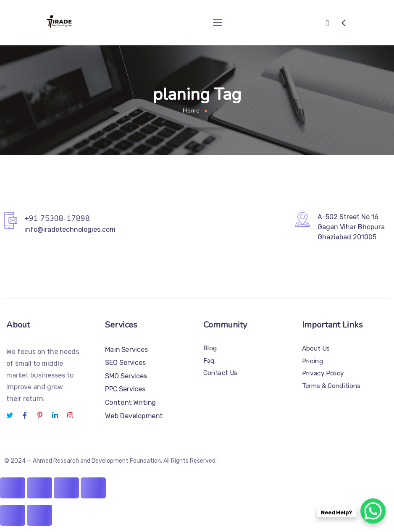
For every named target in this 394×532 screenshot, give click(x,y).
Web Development (134, 415)
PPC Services (125, 389)
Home (191, 111)
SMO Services (126, 376)
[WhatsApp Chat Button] (373, 511)
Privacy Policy (323, 373)
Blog (210, 348)
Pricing (313, 361)
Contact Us (220, 373)
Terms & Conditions (331, 386)
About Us (316, 349)
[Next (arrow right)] (39, 515)
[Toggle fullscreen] (39, 488)
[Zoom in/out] (13, 488)
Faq (209, 361)
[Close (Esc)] (93, 488)
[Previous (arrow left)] (13, 515)
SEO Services (126, 363)
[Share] (66, 488)
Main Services (127, 350)
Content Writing (130, 402)
